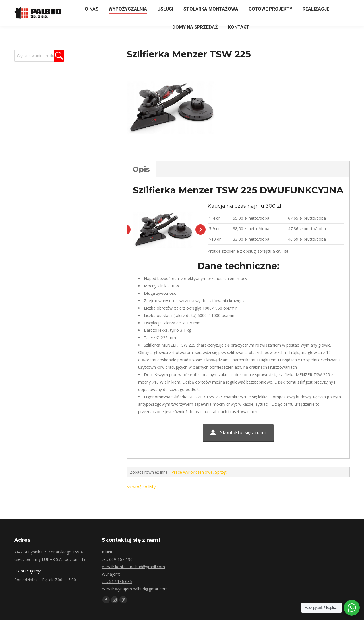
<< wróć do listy (141, 564)
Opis (141, 169)
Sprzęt (221, 549)
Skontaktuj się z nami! (238, 509)
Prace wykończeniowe (192, 549)
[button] (200, 268)
